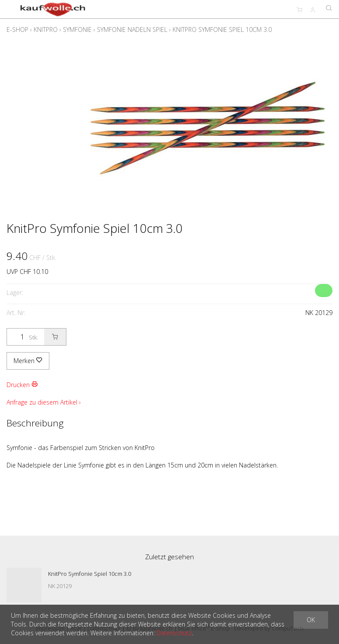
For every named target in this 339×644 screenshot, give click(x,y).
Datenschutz (174, 633)
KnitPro (46, 29)
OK (311, 620)
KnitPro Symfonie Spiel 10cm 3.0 (222, 29)
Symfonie (77, 29)
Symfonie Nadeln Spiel (132, 29)
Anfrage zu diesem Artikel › (44, 402)
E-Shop (17, 29)
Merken (28, 361)
